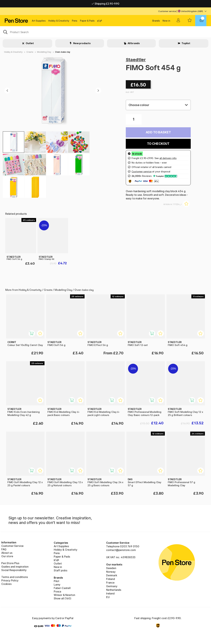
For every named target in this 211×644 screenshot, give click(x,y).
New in (166, 21)
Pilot (57, 581)
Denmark (112, 575)
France (110, 583)
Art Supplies (39, 21)
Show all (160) (62, 598)
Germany (112, 586)
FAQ (4, 549)
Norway (111, 572)
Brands (156, 21)
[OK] (105, 32)
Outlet (30, 43)
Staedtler (136, 60)
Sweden (111, 568)
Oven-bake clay (63, 52)
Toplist (186, 43)
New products (82, 43)
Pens (75, 21)
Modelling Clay (44, 52)
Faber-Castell (62, 588)
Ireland (110, 593)
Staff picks (60, 570)
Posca (57, 591)
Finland (111, 579)
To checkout (158, 144)
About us (7, 553)
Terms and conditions (15, 577)
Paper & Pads (87, 21)
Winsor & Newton (64, 595)
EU (108, 597)
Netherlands (114, 590)
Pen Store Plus (10, 563)
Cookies (6, 584)
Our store (7, 556)
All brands (133, 43)
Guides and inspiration (15, 567)
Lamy (57, 585)
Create (30, 52)
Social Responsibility (14, 570)
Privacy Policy (10, 580)
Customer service (167, 11)
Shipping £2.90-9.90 (105, 4)
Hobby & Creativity (59, 21)
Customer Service (12, 546)
